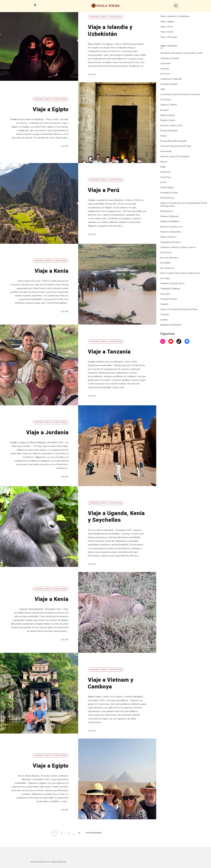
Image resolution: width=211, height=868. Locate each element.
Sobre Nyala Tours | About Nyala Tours (180, 273)
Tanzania (165, 294)
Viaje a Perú (104, 190)
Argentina (165, 63)
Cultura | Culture (169, 105)
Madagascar (167, 211)
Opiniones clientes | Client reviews (106, 17)
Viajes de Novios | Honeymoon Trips (179, 309)
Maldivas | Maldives (170, 221)
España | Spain (168, 120)
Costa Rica (166, 99)
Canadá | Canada (169, 84)
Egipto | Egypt (168, 115)
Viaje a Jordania (47, 432)
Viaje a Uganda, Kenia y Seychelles (117, 516)
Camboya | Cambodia (171, 79)
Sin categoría (167, 268)
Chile (163, 89)
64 (79, 833)
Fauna (163, 136)
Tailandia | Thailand (170, 288)
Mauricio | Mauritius (171, 232)
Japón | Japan (167, 187)
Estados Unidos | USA (171, 125)
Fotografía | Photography (173, 141)
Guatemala (166, 151)
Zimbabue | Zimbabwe (171, 325)
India (163, 167)
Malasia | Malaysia (169, 216)
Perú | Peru (166, 252)
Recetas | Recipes (169, 258)
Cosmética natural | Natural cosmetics (180, 94)
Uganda (164, 304)
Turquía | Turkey (169, 299)
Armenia (165, 69)
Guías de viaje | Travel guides (175, 156)
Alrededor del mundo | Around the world (181, 53)
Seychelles (166, 263)
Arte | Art (165, 74)
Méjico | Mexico (168, 237)
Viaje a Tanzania (110, 352)
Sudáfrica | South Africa (172, 283)
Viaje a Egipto (50, 109)
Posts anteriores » (94, 833)
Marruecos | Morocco (172, 227)
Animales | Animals (170, 58)
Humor (164, 162)
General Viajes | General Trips (176, 146)
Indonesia (165, 172)
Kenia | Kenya (167, 198)
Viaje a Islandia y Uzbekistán (111, 30)
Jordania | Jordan (169, 192)
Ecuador (165, 110)
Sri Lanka (165, 278)
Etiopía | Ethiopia (169, 130)
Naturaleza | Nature (171, 242)
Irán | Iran (166, 177)
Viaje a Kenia (51, 271)
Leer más (92, 74)
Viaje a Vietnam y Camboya (111, 683)
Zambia (164, 320)
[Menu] (176, 6)
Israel (163, 182)
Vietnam (165, 314)
